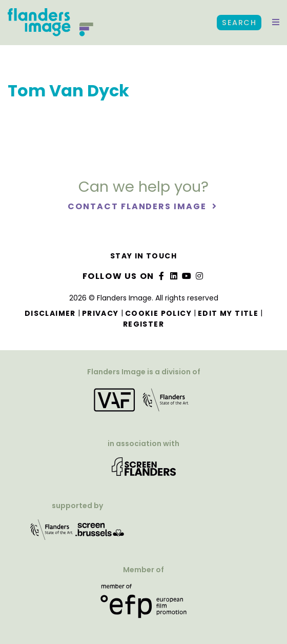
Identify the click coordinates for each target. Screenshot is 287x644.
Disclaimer (50, 313)
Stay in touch (143, 256)
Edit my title (228, 313)
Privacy (100, 313)
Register (143, 324)
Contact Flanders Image (138, 206)
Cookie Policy (158, 313)
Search (239, 23)
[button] (276, 23)
